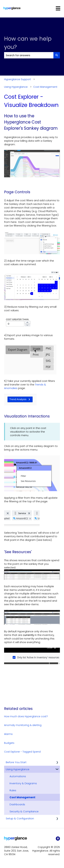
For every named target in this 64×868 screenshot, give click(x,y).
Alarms (8, 734)
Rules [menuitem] (13, 790)
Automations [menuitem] (18, 776)
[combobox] (29, 55)
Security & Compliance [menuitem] (24, 811)
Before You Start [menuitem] (16, 762)
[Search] (57, 55)
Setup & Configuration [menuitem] (20, 818)
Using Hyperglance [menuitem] (18, 769)
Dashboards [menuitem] (17, 804)
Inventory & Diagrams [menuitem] (23, 783)
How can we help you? (28, 43)
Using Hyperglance (16, 87)
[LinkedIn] (58, 839)
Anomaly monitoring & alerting (23, 725)
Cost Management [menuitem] (22, 797)
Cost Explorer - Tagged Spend (22, 752)
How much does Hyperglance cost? (26, 716)
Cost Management (45, 87)
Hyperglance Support (17, 79)
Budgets (9, 743)
